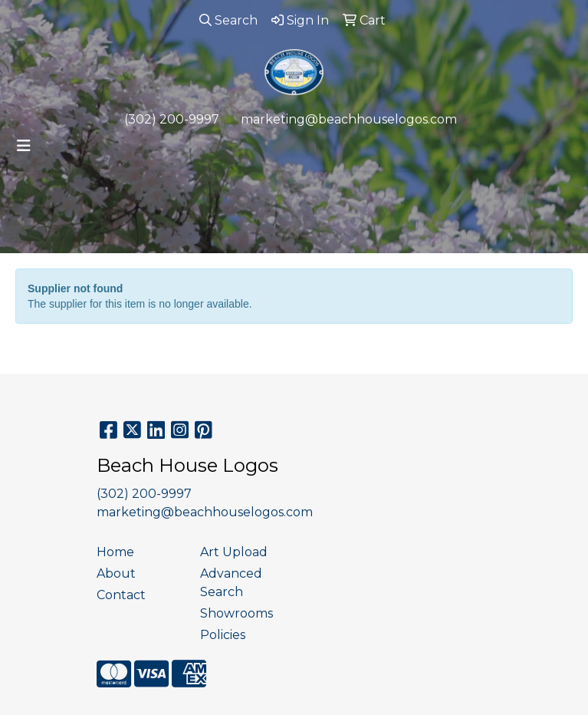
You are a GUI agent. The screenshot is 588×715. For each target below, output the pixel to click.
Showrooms (237, 613)
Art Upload (234, 552)
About (116, 573)
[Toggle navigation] (24, 146)
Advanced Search (231, 583)
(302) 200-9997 (172, 119)
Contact (121, 595)
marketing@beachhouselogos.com (349, 119)
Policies (223, 635)
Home (115, 552)
